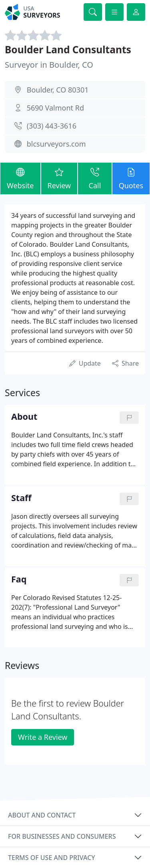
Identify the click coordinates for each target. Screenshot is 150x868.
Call (95, 178)
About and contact (42, 815)
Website (20, 178)
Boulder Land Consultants (68, 49)
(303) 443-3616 (52, 126)
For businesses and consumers (62, 836)
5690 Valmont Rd (55, 108)
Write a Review (43, 737)
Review (59, 178)
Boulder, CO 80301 (58, 90)
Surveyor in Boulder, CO (49, 65)
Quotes (131, 178)
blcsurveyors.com (56, 144)
